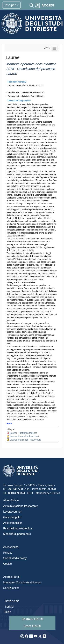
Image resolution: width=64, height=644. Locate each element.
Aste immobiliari (13, 523)
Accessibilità (11, 547)
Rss (44, 636)
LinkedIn (31, 636)
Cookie (8, 564)
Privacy (8, 553)
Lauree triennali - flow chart (24, 436)
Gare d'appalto (12, 517)
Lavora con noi (12, 512)
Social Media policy (15, 558)
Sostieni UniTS (32, 619)
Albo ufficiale (11, 500)
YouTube (35, 636)
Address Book (12, 577)
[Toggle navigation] (58, 5)
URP (8, 612)
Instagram (22, 636)
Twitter (40, 636)
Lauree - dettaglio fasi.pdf (24, 433)
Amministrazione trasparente (21, 506)
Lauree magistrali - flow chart (25, 440)
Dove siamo (12, 601)
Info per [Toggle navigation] (12, 5)
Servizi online (11, 588)
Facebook (27, 636)
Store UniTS (32, 626)
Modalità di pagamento (17, 534)
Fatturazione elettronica (17, 528)
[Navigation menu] (54, 48)
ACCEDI (48, 5)
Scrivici (9, 607)
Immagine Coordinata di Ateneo (22, 582)
